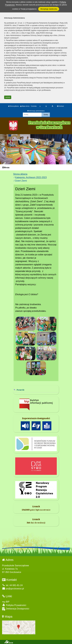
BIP (6, 602)
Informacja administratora (36, 111)
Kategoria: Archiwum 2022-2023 (31, 177)
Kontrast (60, 106)
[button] (69, 149)
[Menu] (36, 167)
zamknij (8, 97)
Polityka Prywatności (14, 605)
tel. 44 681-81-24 (12, 585)
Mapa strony (25, 106)
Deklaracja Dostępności (16, 609)
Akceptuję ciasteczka (49, 9)
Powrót (20, 390)
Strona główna (13, 106)
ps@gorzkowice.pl (13, 589)
